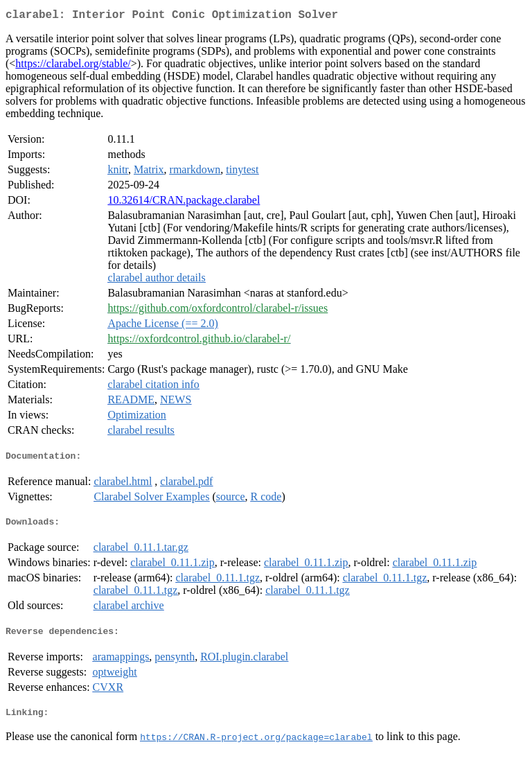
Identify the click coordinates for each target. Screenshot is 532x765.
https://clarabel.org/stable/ (73, 66)
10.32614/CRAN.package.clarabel (184, 203)
